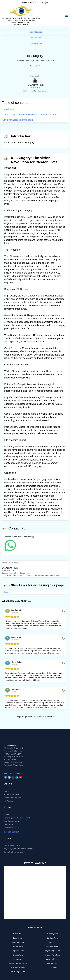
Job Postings (8, 801)
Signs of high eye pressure (13, 852)
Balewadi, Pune (52, 934)
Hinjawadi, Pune (18, 951)
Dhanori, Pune (18, 946)
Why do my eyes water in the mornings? (18, 849)
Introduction (9, 109)
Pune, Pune (52, 968)
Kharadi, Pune (18, 955)
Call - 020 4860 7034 (11, 832)
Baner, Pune (18, 938)
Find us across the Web (12, 798)
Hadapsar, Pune (52, 946)
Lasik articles (35, 38)
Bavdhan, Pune (52, 938)
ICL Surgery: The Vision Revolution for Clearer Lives (30, 115)
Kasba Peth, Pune (52, 959)
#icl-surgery (7, 592)
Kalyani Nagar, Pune (52, 951)
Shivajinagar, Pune (18, 968)
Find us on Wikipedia (11, 794)
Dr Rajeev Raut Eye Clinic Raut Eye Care (21, 18)
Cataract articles (35, 44)
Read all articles (35, 32)
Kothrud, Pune (18, 959)
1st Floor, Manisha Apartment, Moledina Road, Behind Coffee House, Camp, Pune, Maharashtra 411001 (21, 22)
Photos (6, 791)
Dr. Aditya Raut (36, 85)
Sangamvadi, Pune (18, 942)
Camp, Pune (52, 942)
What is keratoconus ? (12, 846)
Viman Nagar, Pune (18, 972)
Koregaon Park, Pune (52, 955)
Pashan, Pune (52, 963)
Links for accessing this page (18, 120)
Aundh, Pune (18, 934)
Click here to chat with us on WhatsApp (19, 537)
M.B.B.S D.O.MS (36, 87)
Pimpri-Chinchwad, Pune (18, 963)
